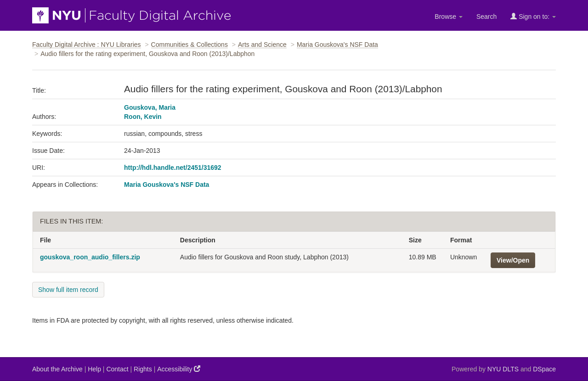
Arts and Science (262, 45)
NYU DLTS (503, 369)
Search (486, 17)
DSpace (544, 369)
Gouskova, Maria (150, 107)
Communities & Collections (189, 45)
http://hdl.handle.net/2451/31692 (173, 168)
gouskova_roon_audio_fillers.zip (90, 257)
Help (94, 369)
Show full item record (68, 290)
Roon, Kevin (143, 117)
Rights (143, 369)
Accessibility (179, 369)
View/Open (513, 260)
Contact (117, 369)
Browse (449, 17)
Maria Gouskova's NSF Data (337, 45)
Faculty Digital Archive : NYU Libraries (87, 45)
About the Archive (57, 369)
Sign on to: (533, 16)
